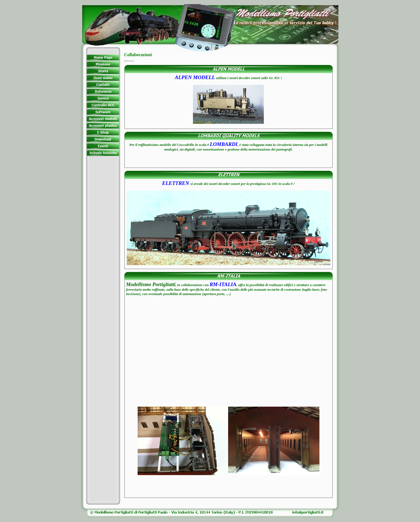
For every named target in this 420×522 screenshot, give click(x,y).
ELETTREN (176, 183)
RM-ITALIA (223, 284)
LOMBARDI (224, 144)
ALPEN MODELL (195, 77)
